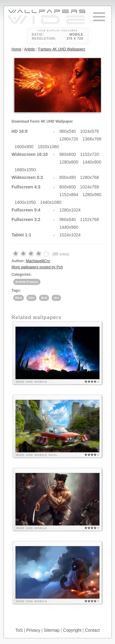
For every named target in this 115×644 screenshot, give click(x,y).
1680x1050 (25, 170)
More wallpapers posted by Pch (37, 267)
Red (44, 298)
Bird (19, 298)
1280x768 (90, 177)
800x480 (68, 177)
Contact (92, 630)
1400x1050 (25, 202)
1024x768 (90, 187)
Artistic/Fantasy (27, 282)
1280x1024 (70, 210)
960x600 (68, 154)
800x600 (68, 187)
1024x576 (90, 131)
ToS (19, 630)
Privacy (33, 630)
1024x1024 (70, 235)
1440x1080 (51, 202)
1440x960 (69, 227)
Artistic (30, 49)
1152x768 (90, 219)
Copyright (72, 630)
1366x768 (92, 139)
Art (56, 298)
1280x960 (92, 195)
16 (60, 92)
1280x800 (69, 162)
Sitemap (52, 630)
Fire (31, 298)
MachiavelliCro (38, 261)
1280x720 (69, 139)
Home (17, 49)
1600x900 (24, 147)
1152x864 (69, 195)
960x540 (68, 131)
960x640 (68, 219)
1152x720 (90, 154)
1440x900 (92, 162)
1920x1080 (48, 147)
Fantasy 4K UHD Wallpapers (62, 49)
